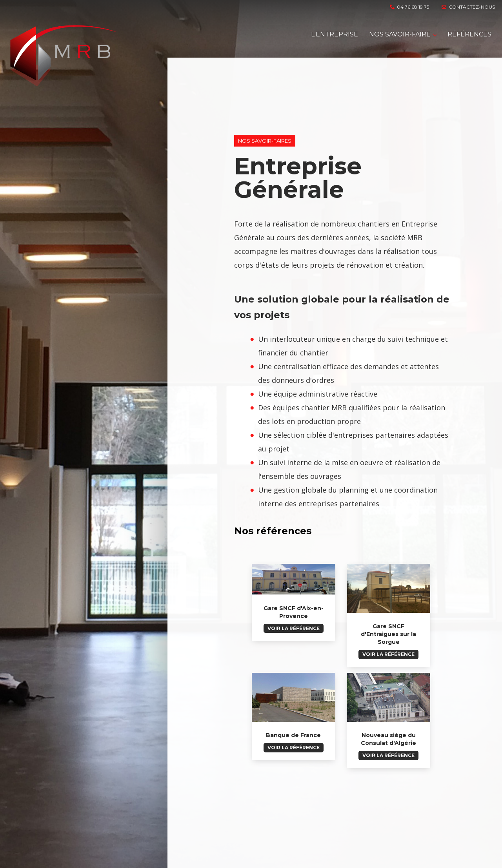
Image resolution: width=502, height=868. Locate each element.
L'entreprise (335, 34)
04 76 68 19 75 (409, 7)
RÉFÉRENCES (469, 34)
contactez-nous (468, 7)
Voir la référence (294, 628)
